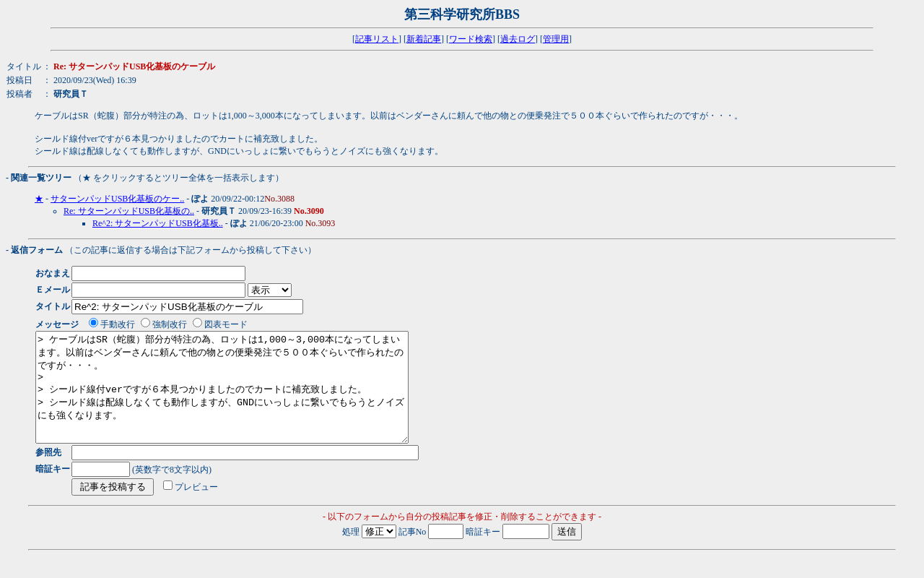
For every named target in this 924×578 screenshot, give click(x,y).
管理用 (556, 39)
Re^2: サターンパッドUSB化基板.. (158, 223)
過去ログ (518, 39)
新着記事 (424, 39)
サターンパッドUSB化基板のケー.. (117, 199)
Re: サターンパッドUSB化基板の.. (129, 211)
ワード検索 (471, 39)
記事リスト (377, 39)
